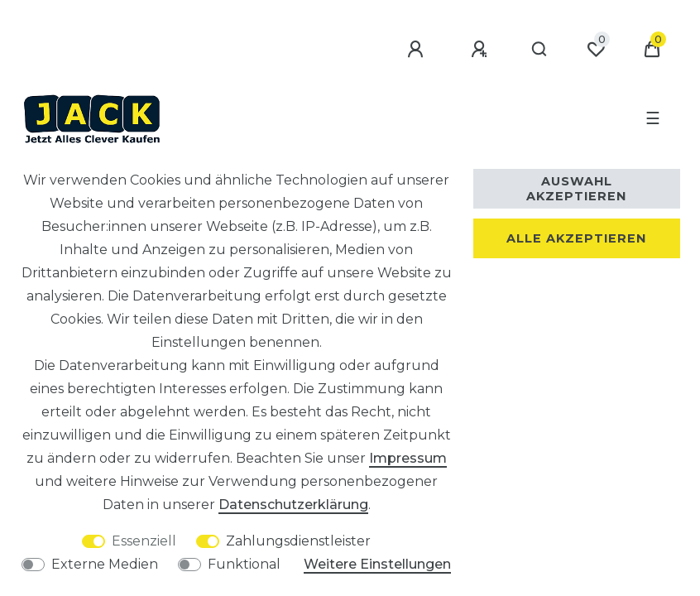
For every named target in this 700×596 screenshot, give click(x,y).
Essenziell (144, 541)
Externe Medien (105, 564)
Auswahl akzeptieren (576, 189)
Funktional (244, 564)
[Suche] (539, 50)
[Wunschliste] (596, 50)
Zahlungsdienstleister (298, 541)
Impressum (408, 458)
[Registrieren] (480, 50)
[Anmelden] (416, 50)
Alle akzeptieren (576, 238)
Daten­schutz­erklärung (293, 505)
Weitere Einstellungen (377, 564)
